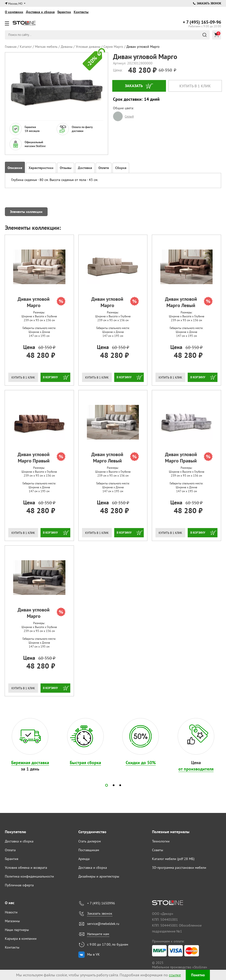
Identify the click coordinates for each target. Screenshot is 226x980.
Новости (11, 912)
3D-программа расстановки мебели (179, 868)
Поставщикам (89, 850)
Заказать (134, 86)
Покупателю (15, 832)
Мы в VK (93, 954)
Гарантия (12, 859)
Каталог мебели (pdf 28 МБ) (173, 859)
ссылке (174, 975)
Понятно (198, 975)
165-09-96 (202, 22)
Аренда (84, 859)
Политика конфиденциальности (29, 876)
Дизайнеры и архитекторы (99, 876)
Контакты (81, 12)
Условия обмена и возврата (26, 868)
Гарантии (64, 12)
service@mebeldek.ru (103, 924)
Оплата (10, 850)
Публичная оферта (19, 885)
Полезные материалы (171, 832)
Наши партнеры (17, 930)
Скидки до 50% (141, 763)
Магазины (12, 921)
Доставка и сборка (40, 12)
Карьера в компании (21, 939)
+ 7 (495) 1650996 (101, 903)
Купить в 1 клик (195, 86)
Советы (158, 850)
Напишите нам (98, 934)
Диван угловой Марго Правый (41, 458)
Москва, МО (15, 4)
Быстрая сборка (85, 763)
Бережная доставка (30, 763)
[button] (107, 785)
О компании (14, 12)
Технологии (161, 841)
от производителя (196, 769)
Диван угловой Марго (41, 302)
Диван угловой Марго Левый (189, 302)
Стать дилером (90, 841)
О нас (10, 903)
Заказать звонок (207, 3)
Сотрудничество (92, 832)
